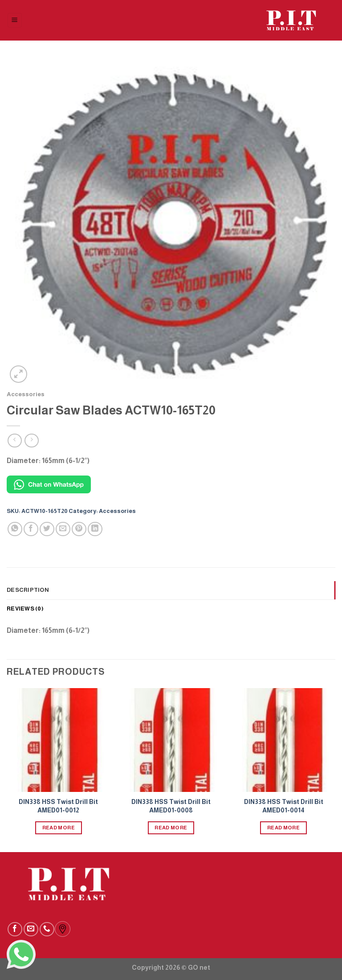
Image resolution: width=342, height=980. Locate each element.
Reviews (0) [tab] (25, 609)
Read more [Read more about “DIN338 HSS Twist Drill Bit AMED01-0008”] (171, 828)
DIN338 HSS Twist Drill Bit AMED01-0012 (58, 806)
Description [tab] (28, 590)
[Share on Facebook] (31, 529)
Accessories (26, 394)
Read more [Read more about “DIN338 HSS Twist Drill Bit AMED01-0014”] (283, 828)
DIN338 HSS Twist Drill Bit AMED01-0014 (284, 806)
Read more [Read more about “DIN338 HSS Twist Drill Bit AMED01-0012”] (59, 828)
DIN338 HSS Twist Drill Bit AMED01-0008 (171, 806)
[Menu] (15, 20)
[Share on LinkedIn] (95, 529)
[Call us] (47, 929)
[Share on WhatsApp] (15, 529)
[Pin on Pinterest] (79, 529)
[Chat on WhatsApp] (49, 484)
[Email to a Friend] (63, 529)
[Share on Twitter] (47, 529)
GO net (199, 968)
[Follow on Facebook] (15, 929)
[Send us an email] (31, 929)
